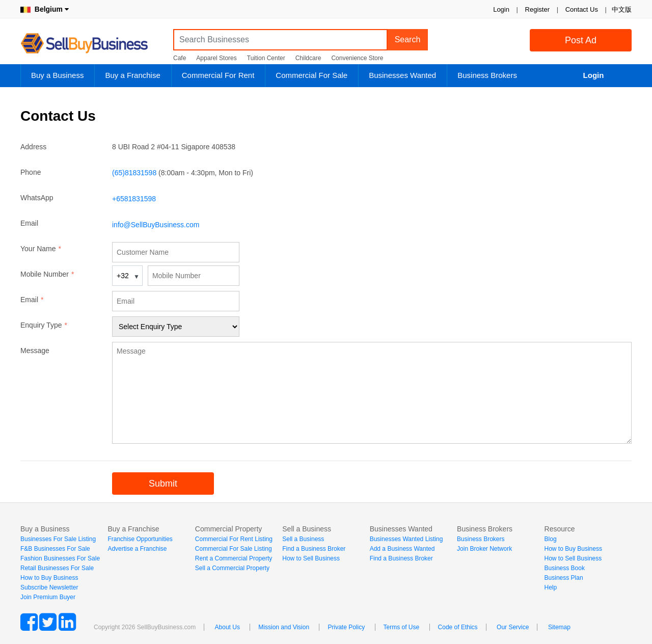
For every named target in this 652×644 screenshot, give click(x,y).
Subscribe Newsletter (49, 587)
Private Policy (346, 627)
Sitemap (559, 627)
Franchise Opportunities (140, 539)
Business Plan (564, 578)
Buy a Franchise (132, 75)
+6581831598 (134, 199)
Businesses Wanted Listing (406, 539)
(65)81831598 (134, 173)
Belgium (45, 9)
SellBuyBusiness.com (92, 44)
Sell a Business (303, 539)
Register (537, 9)
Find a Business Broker (314, 549)
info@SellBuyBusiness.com (156, 225)
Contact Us (582, 9)
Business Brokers (487, 75)
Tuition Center (266, 58)
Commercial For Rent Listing (234, 539)
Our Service (513, 627)
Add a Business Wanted (402, 549)
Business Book (565, 568)
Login (501, 9)
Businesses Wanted (402, 75)
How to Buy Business (49, 578)
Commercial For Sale (311, 75)
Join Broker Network (484, 549)
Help (551, 587)
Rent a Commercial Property (234, 558)
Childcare (308, 58)
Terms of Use (402, 627)
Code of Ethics (458, 627)
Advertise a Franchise (137, 549)
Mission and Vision (284, 627)
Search (408, 39)
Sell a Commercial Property (232, 568)
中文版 (622, 9)
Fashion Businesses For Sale (60, 558)
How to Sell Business (311, 558)
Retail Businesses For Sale (57, 568)
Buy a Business (57, 75)
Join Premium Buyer (48, 597)
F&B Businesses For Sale (55, 549)
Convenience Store (357, 58)
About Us (227, 627)
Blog (551, 539)
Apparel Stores (216, 58)
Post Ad (581, 40)
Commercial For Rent (218, 75)
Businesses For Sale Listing (58, 539)
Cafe (180, 58)
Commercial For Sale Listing (234, 549)
